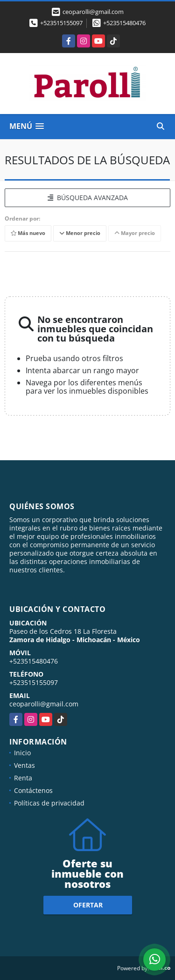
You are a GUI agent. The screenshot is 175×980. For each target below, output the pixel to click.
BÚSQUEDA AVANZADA (88, 198)
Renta (23, 778)
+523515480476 (124, 23)
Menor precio (80, 233)
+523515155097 (61, 23)
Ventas (24, 765)
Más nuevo (28, 233)
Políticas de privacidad (49, 803)
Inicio (22, 753)
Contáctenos (33, 790)
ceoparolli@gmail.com (44, 704)
